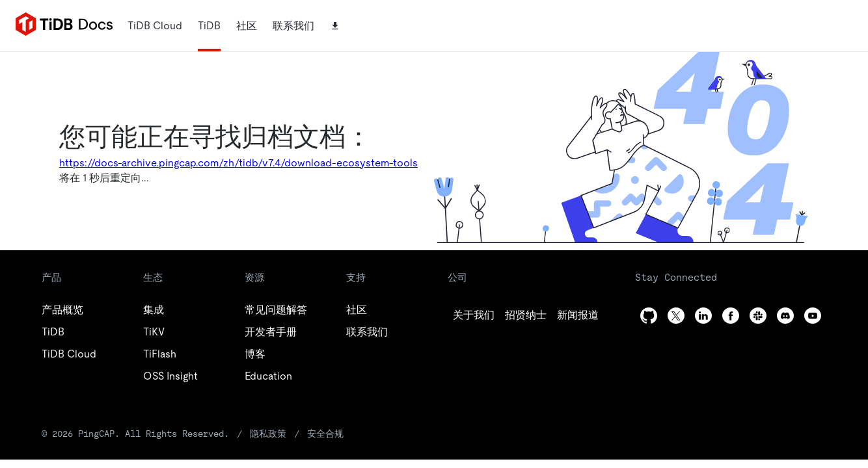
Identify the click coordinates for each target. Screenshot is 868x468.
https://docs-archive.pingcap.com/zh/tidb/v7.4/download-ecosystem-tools (238, 163)
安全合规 (325, 434)
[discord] (785, 316)
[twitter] (526, 315)
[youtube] (813, 316)
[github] (474, 315)
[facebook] (731, 316)
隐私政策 (268, 434)
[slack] (758, 316)
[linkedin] (578, 315)
